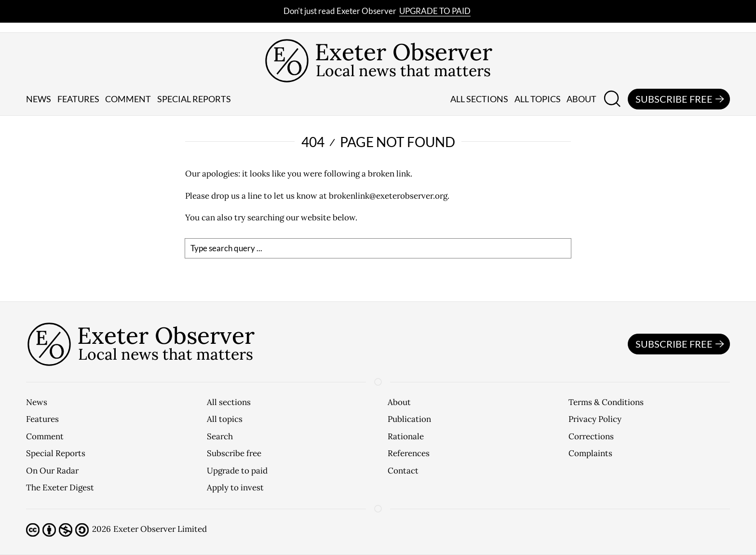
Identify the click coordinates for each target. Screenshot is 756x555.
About (581, 99)
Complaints (590, 453)
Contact (403, 471)
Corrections (591, 436)
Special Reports (56, 453)
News (39, 99)
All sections (479, 99)
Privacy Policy (595, 419)
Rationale (406, 436)
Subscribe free (681, 99)
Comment (128, 99)
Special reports (194, 99)
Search (220, 436)
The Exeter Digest (60, 487)
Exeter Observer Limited (160, 529)
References (409, 453)
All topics (538, 99)
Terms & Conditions (606, 402)
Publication (409, 419)
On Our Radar (52, 471)
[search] (378, 248)
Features (78, 99)
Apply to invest (235, 487)
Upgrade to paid (435, 11)
